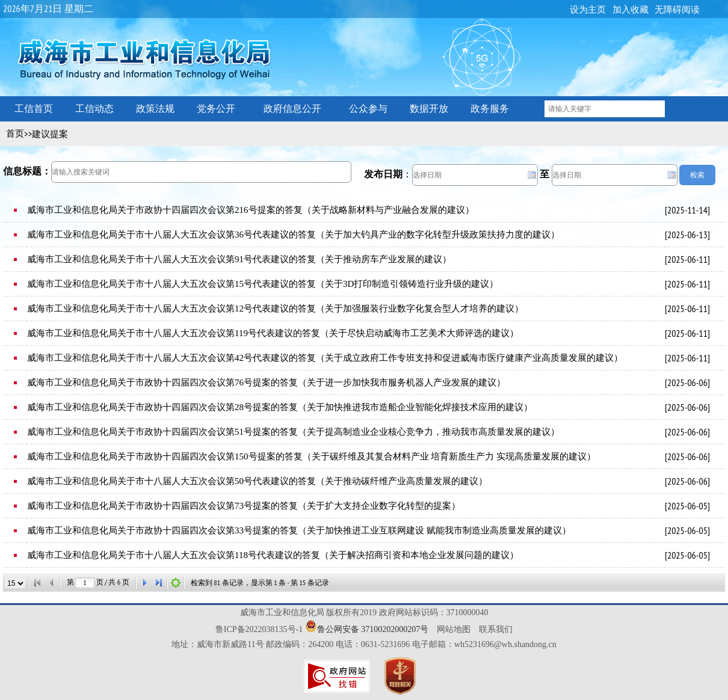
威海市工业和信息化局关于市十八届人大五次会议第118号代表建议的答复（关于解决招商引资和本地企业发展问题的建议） (273, 555)
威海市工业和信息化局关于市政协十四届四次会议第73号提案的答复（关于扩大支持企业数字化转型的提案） (244, 506)
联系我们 (496, 629)
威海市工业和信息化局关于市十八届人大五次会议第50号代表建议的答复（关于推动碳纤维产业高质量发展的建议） (257, 481)
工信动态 (94, 109)
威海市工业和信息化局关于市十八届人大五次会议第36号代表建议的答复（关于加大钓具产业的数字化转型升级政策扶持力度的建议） (293, 235)
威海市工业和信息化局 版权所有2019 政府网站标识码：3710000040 (364, 612)
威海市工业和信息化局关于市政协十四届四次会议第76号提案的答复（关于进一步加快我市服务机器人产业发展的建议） (266, 382)
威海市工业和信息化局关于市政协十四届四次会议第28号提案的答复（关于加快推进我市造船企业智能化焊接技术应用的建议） (280, 407)
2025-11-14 (687, 210)
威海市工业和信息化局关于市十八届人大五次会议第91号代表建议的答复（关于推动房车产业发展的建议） (239, 259)
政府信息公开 (292, 109)
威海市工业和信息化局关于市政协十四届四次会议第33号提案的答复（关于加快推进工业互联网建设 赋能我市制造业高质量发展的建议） (299, 530)
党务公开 (216, 109)
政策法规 (155, 109)
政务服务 (490, 109)
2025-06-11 (687, 259)
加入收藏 (631, 10)
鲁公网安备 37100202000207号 (373, 629)
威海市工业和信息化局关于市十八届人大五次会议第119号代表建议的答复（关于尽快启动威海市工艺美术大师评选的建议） (273, 333)
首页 (15, 134)
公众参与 (368, 109)
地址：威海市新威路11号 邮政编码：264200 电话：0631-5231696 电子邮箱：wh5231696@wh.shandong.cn (364, 644)
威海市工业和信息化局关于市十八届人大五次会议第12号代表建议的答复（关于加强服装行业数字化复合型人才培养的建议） (275, 309)
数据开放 (429, 109)
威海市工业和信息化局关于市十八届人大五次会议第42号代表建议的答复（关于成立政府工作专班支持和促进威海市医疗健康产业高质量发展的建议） (325, 358)
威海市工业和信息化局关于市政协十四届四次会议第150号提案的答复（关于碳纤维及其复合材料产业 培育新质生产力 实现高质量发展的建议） (311, 456)
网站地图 (454, 629)
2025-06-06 (687, 382)
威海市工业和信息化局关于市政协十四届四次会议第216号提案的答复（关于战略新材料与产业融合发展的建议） (251, 210)
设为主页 (588, 10)
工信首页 (34, 109)
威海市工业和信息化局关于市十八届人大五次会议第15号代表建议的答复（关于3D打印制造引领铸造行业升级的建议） (263, 284)
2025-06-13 (687, 235)
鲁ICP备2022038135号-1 (259, 629)
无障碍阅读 (677, 10)
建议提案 (50, 134)
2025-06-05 (687, 506)
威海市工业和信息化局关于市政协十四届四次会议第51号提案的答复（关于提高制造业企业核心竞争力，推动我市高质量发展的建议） (293, 432)
